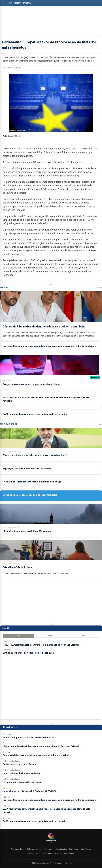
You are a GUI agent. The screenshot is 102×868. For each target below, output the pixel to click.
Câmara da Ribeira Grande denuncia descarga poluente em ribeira (44, 326)
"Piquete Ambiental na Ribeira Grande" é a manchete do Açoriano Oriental (41, 645)
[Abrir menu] (4, 3)
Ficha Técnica (86, 849)
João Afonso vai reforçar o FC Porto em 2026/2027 (30, 791)
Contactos (73, 849)
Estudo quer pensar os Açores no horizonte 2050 (28, 653)
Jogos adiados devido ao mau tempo (22, 773)
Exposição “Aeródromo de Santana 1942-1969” (27, 468)
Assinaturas (69, 853)
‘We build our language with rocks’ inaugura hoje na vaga (32, 482)
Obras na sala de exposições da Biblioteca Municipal (30, 495)
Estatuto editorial (34, 849)
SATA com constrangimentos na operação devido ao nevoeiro (35, 414)
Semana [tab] (51, 636)
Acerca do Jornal (18, 849)
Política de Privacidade (52, 853)
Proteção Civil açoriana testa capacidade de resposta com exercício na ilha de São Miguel (50, 346)
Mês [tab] (83, 636)
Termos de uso (34, 853)
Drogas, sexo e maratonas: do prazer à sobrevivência (31, 384)
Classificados (61, 849)
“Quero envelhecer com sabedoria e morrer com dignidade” (35, 455)
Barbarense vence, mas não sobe (20, 764)
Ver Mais (99, 288)
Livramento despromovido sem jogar (22, 782)
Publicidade (49, 849)
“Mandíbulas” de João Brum (18, 567)
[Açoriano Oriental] (51, 843)
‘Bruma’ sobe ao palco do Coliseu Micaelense (27, 531)
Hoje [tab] (19, 636)
